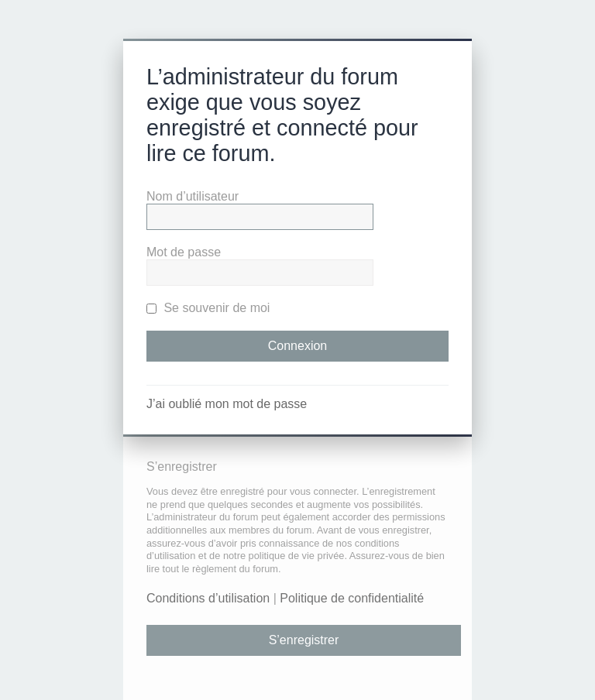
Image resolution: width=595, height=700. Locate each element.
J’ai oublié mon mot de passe (227, 404)
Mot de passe (184, 252)
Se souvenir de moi (208, 308)
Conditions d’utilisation (208, 598)
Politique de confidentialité (352, 598)
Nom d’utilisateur (193, 196)
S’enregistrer (304, 640)
